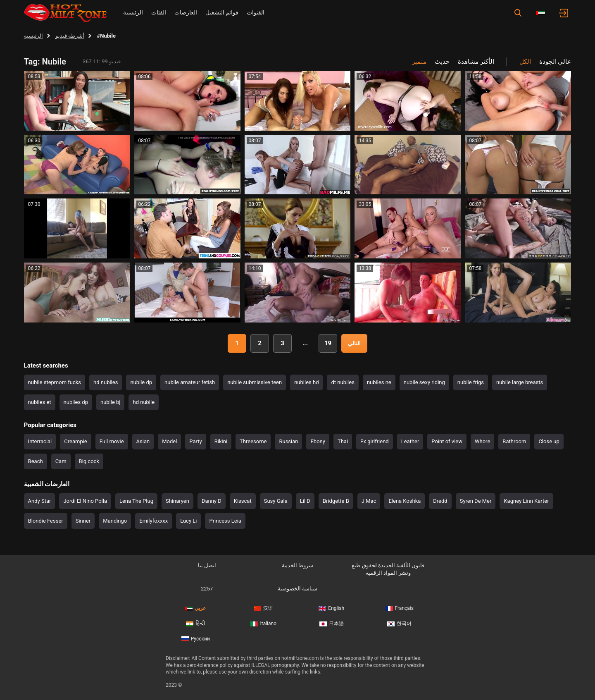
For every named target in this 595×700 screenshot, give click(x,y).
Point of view (447, 441)
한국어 (399, 624)
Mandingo (115, 521)
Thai (343, 441)
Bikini (221, 441)
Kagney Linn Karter (526, 501)
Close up (549, 441)
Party (195, 441)
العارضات (186, 12)
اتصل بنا (207, 565)
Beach (36, 461)
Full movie (112, 441)
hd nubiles (106, 382)
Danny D (212, 501)
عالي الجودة (555, 62)
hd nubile (144, 402)
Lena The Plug (136, 501)
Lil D (305, 501)
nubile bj (111, 402)
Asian (143, 441)
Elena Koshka (405, 501)
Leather (410, 441)
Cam (61, 461)
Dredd (440, 501)
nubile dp (141, 382)
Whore (482, 441)
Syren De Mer (476, 501)
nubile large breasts (520, 382)
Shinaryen (177, 501)
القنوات (256, 12)
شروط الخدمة (297, 565)
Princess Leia (225, 521)
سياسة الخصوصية (297, 589)
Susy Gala (276, 501)
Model (169, 441)
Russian (288, 441)
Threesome (253, 441)
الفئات (159, 12)
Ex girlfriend (375, 441)
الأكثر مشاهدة (476, 62)
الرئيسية (133, 12)
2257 (207, 589)
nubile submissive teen (255, 382)
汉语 (263, 608)
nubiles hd (306, 382)
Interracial (40, 441)
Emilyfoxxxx (154, 521)
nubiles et (40, 402)
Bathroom (514, 441)
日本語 (332, 624)
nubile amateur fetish (190, 382)
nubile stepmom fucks (55, 382)
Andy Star (40, 501)
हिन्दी (195, 624)
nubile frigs (471, 382)
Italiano (263, 624)
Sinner (83, 521)
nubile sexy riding (424, 382)
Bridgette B (336, 501)
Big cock (89, 461)
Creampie (75, 441)
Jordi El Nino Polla (85, 501)
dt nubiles (343, 382)
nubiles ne (379, 382)
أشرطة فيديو (70, 36)
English (331, 608)
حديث (442, 62)
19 (328, 343)
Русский (196, 639)
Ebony (318, 441)
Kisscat (243, 501)
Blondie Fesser (46, 521)
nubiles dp (76, 402)
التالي (354, 343)
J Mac (369, 501)
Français (400, 608)
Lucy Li (188, 521)
